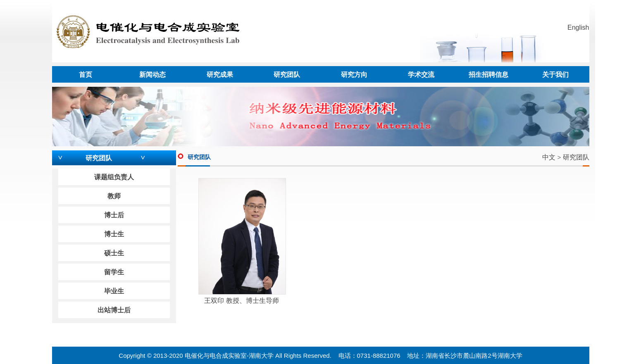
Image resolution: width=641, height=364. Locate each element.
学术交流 (421, 75)
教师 (114, 196)
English (578, 27)
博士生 (114, 234)
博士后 (114, 215)
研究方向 (354, 75)
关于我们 (555, 75)
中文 (549, 157)
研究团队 (287, 75)
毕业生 (114, 291)
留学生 (114, 272)
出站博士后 (114, 310)
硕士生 (114, 253)
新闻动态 (153, 75)
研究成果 (220, 75)
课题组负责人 (114, 177)
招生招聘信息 (488, 75)
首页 (86, 75)
